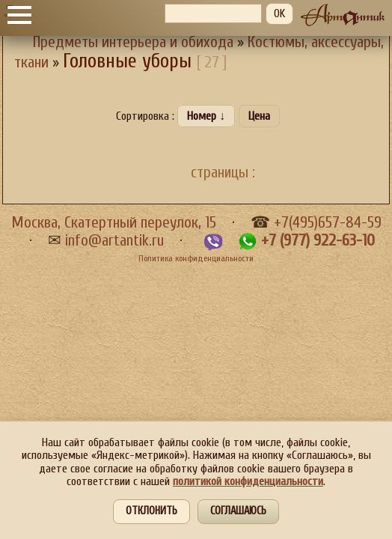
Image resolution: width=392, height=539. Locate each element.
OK (279, 13)
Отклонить (151, 511)
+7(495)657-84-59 (328, 223)
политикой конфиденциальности (248, 481)
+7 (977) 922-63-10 (318, 241)
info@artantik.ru (114, 241)
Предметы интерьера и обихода (133, 42)
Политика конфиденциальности (196, 258)
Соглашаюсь (238, 511)
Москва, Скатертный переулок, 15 (114, 223)
